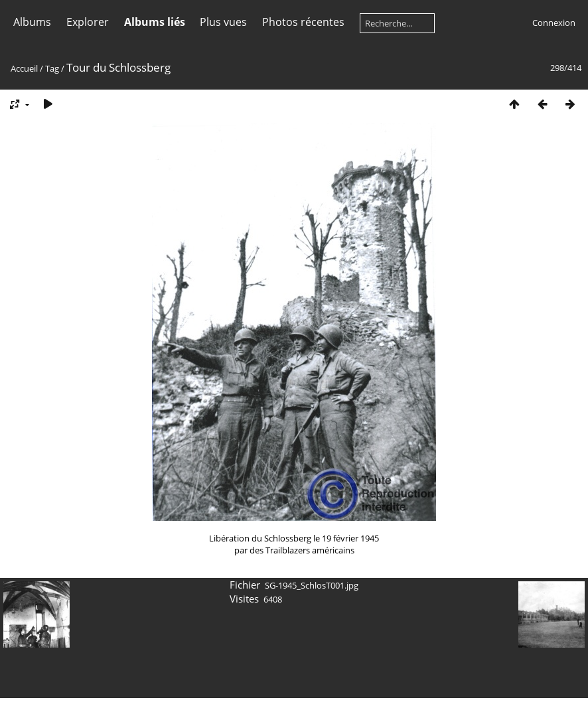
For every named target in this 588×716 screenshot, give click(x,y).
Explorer (88, 22)
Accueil (24, 68)
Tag (52, 68)
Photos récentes (303, 22)
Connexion (554, 23)
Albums (32, 22)
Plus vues (223, 22)
